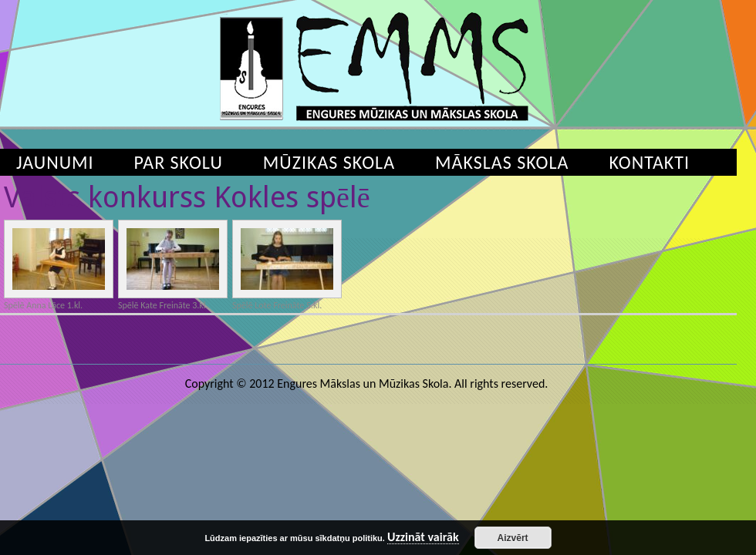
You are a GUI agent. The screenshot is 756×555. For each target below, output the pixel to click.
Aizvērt (513, 538)
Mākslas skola (502, 162)
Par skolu (179, 162)
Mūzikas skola (329, 162)
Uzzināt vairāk (423, 538)
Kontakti (649, 162)
